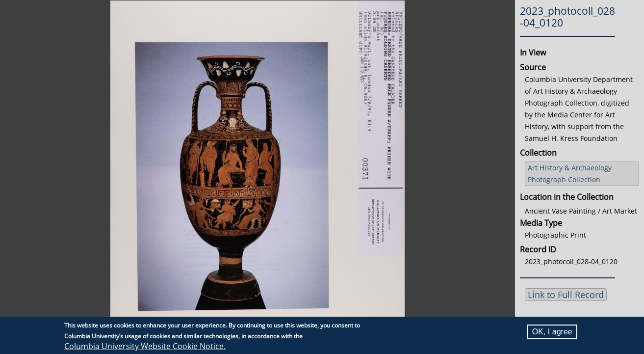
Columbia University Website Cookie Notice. (145, 346)
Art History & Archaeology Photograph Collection (570, 174)
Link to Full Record (566, 295)
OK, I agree (552, 332)
